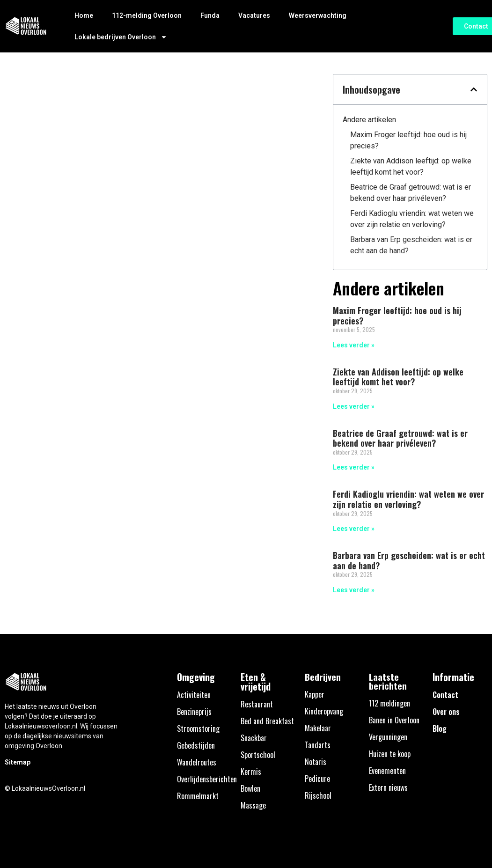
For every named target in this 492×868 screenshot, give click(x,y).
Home (84, 15)
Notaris (316, 762)
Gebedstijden (196, 745)
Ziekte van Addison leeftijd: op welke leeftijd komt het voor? (411, 166)
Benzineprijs (194, 712)
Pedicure (317, 779)
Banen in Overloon (394, 720)
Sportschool (258, 755)
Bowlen (250, 788)
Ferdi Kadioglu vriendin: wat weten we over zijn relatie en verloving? (412, 219)
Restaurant (257, 704)
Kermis (251, 772)
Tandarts (318, 745)
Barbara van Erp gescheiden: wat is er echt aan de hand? (411, 245)
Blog (440, 728)
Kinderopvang (324, 711)
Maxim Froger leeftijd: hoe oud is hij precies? (408, 140)
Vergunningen (388, 737)
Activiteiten (194, 695)
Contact (445, 695)
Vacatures (254, 15)
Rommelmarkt (198, 796)
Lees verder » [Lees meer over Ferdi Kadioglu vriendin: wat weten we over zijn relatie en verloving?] (354, 529)
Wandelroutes (197, 762)
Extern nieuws (388, 787)
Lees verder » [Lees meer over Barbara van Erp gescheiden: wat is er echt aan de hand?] (354, 590)
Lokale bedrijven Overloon (121, 37)
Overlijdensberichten (207, 779)
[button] (474, 89)
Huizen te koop (390, 754)
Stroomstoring (198, 728)
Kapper (315, 694)
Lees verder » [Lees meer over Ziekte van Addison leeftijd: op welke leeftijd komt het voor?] (354, 406)
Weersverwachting (318, 15)
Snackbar (254, 738)
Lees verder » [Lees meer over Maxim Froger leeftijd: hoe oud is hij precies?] (354, 345)
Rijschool (318, 795)
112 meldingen (389, 703)
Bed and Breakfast (267, 721)
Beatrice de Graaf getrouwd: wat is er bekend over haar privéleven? (411, 193)
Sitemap (18, 762)
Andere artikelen (369, 120)
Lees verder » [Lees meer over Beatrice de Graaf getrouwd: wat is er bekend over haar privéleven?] (354, 467)
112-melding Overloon (147, 15)
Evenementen (387, 771)
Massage (253, 805)
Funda (210, 15)
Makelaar (318, 728)
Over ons (446, 712)
